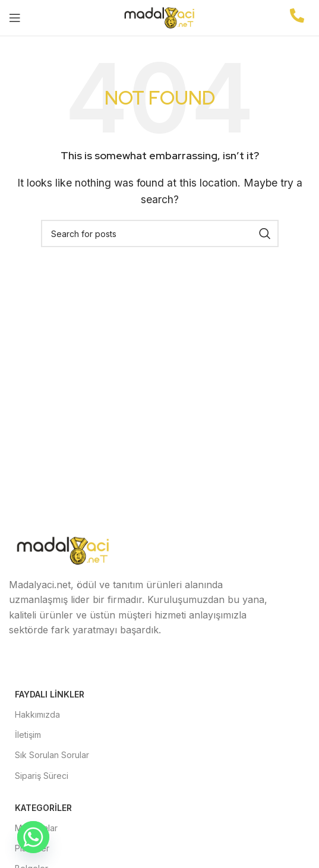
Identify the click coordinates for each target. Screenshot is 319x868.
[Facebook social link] (23, 664)
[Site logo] (160, 17)
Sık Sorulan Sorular (52, 755)
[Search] (160, 233)
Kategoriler (43, 808)
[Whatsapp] (33, 837)
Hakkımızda (37, 714)
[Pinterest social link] (137, 664)
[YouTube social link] (109, 664)
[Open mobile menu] (15, 18)
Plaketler (32, 848)
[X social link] (52, 664)
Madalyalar (36, 828)
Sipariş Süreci (42, 776)
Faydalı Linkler (50, 694)
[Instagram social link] (80, 664)
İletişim (28, 735)
